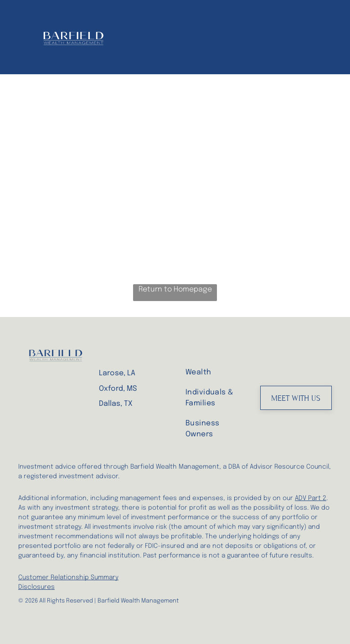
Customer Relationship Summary (68, 578)
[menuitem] (216, 372)
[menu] (330, 37)
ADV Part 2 (311, 498)
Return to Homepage (175, 289)
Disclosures (36, 587)
